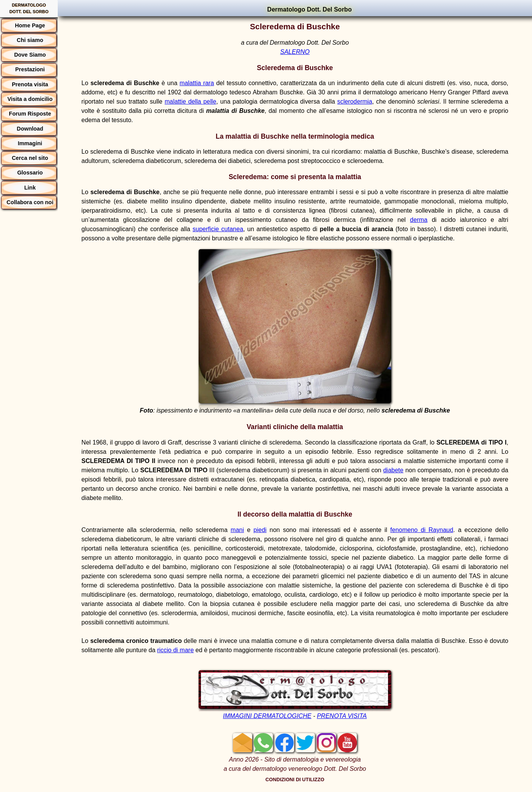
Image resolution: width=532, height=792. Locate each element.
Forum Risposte (30, 114)
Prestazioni (30, 69)
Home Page (30, 25)
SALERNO (295, 52)
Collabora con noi (30, 202)
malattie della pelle (191, 102)
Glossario (30, 173)
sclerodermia (355, 102)
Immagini (30, 143)
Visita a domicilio (30, 99)
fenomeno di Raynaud (422, 530)
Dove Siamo (30, 55)
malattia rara (197, 83)
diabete (393, 470)
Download (30, 129)
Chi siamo (30, 40)
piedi (260, 530)
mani (237, 530)
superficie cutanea (218, 229)
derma (419, 220)
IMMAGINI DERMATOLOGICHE (267, 716)
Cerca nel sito (30, 158)
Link (30, 188)
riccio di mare (175, 650)
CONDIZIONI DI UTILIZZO (295, 779)
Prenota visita (30, 84)
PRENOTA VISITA (342, 716)
